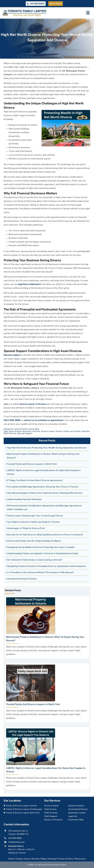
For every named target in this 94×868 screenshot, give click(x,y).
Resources (80, 859)
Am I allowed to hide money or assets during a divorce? (35, 560)
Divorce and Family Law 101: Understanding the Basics (34, 541)
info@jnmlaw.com (16, 842)
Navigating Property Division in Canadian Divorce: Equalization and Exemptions (47, 566)
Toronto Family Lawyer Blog (27, 429)
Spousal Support (25, 433)
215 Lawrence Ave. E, (18, 831)
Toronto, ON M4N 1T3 (18, 834)
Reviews (36, 859)
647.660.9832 (15, 838)
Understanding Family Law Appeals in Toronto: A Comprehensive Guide (43, 553)
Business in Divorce (31, 431)
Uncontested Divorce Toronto (22, 579)
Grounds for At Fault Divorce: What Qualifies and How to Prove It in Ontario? (45, 535)
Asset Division (15, 431)
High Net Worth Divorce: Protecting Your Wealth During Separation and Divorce (47, 448)
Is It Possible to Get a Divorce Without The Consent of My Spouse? (40, 572)
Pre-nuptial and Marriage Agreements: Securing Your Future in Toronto (43, 487)
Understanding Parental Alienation (24, 499)
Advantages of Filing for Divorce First (26, 528)
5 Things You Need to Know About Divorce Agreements (35, 480)
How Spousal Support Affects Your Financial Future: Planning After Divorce (45, 493)
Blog (44, 859)
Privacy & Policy (65, 859)
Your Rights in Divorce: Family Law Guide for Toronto (33, 522)
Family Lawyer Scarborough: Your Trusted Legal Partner (35, 516)
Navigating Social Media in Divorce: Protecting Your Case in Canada (41, 547)
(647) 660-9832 (12, 420)
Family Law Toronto (72, 431)
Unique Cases (23, 859)
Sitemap (52, 859)
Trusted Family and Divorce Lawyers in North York (32, 464)
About (12, 859)
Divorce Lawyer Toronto (52, 431)
